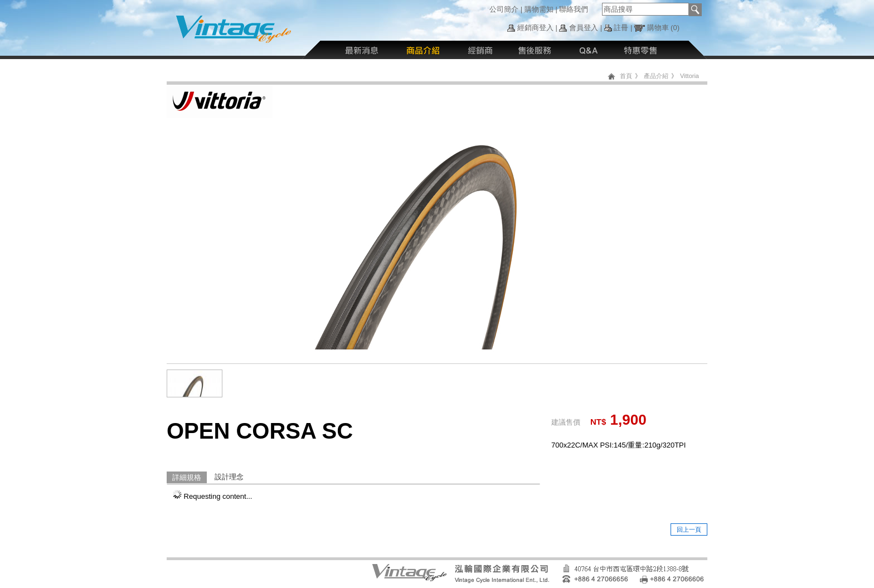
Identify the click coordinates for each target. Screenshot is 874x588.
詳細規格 (187, 477)
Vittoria (690, 76)
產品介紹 (656, 76)
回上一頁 (689, 529)
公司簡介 (504, 9)
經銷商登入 (535, 28)
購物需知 (539, 9)
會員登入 (584, 28)
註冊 (621, 28)
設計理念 (229, 477)
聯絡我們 (574, 9)
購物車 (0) (664, 28)
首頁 (626, 76)
